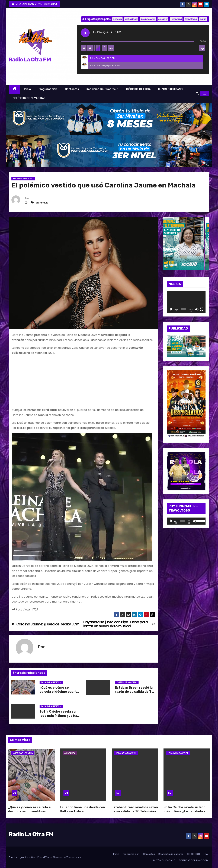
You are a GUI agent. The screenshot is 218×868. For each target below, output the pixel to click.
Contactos (72, 89)
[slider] (182, 521)
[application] (186, 302)
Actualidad (70, 753)
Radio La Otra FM (30, 59)
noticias (117, 19)
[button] (197, 94)
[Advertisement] (83, 383)
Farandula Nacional (23, 179)
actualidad (131, 19)
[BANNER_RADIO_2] (109, 151)
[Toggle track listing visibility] (202, 48)
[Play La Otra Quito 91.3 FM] (85, 33)
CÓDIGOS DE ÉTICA (138, 89)
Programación (48, 89)
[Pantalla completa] (202, 309)
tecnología (191, 19)
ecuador (163, 19)
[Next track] (90, 48)
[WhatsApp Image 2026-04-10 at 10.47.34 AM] (186, 404)
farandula (176, 19)
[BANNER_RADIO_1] (109, 119)
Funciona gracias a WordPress (27, 857)
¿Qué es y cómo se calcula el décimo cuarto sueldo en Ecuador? (59, 692)
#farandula (42, 203)
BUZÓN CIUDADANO (171, 89)
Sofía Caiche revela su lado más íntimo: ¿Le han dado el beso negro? (59, 716)
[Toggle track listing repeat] (111, 48)
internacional (148, 19)
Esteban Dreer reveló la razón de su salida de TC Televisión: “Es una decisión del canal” (135, 811)
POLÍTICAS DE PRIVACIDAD (29, 98)
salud (203, 19)
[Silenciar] (197, 309)
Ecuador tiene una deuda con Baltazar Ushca (82, 809)
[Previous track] (84, 48)
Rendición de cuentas (102, 89)
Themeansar (74, 857)
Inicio (28, 89)
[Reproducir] (171, 309)
